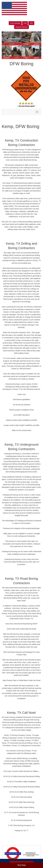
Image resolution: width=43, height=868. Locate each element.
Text (31, 23)
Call (25, 23)
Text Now (21, 865)
